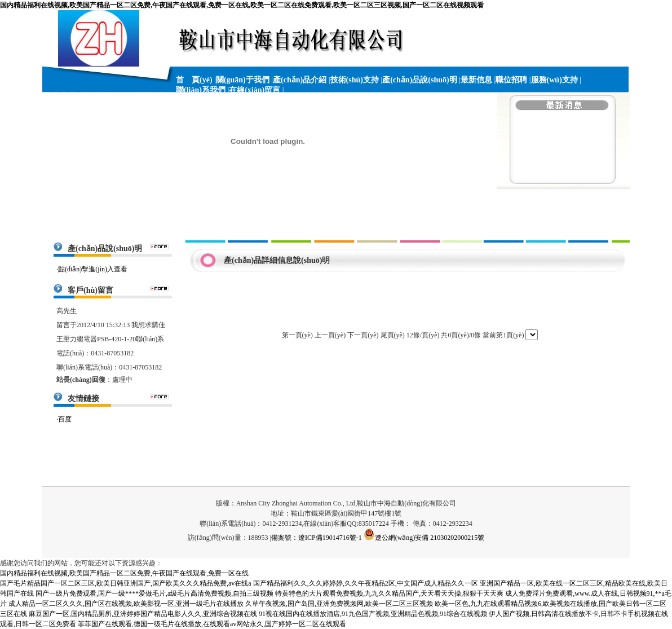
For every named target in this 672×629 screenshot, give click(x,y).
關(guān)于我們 (243, 80)
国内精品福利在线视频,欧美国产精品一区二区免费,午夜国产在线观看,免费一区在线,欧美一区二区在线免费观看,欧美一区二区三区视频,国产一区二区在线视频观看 (242, 5)
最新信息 (476, 80)
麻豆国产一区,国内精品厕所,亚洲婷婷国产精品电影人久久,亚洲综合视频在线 (143, 614)
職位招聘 (511, 80)
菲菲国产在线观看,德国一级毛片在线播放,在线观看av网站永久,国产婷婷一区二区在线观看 (212, 624)
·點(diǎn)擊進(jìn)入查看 (92, 269)
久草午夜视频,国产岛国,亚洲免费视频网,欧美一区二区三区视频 (339, 604)
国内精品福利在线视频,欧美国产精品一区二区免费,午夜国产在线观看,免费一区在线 (124, 573)
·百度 (64, 419)
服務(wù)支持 (554, 80)
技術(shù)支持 (355, 80)
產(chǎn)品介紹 (300, 80)
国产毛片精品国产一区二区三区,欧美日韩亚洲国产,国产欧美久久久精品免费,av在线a (126, 583)
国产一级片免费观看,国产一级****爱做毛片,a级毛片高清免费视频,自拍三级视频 (154, 593)
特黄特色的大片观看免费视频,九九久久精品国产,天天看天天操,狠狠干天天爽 (389, 593)
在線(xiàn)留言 (255, 90)
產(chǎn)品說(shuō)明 (419, 80)
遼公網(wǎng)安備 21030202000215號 (424, 538)
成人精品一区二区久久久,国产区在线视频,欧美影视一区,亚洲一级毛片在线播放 (126, 604)
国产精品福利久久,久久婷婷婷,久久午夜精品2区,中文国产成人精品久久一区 (366, 583)
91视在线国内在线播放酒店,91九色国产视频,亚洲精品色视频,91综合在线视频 (373, 614)
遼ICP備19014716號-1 (330, 538)
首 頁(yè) (194, 80)
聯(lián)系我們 (201, 90)
